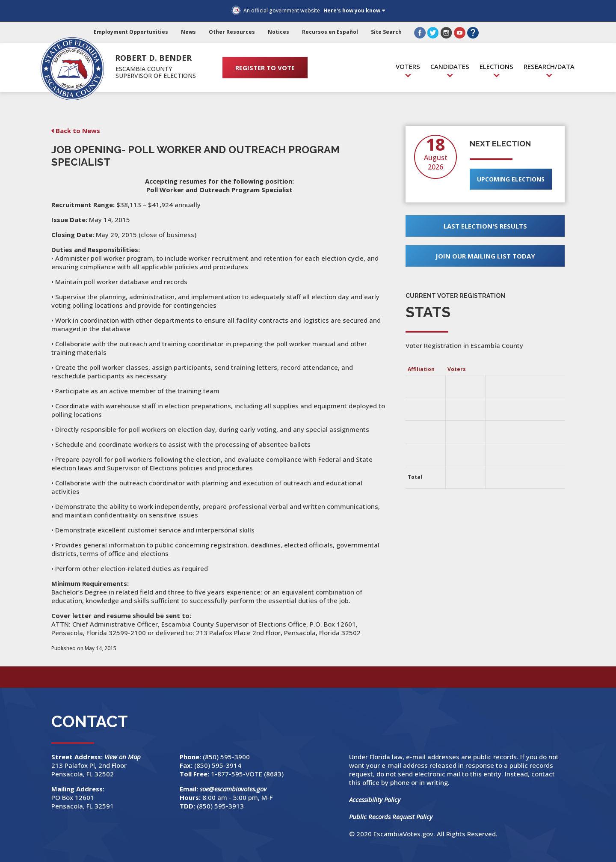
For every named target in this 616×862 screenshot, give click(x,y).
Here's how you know (352, 10)
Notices (278, 32)
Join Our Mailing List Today (485, 256)
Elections (496, 66)
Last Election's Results (485, 226)
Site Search (386, 32)
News (188, 32)
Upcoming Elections (511, 179)
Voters (408, 66)
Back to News (78, 131)
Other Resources (232, 32)
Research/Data (549, 66)
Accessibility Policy (375, 800)
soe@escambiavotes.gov (233, 789)
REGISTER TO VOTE (265, 68)
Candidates (450, 66)
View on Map (123, 757)
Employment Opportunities (131, 32)
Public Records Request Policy (391, 817)
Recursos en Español (330, 32)
